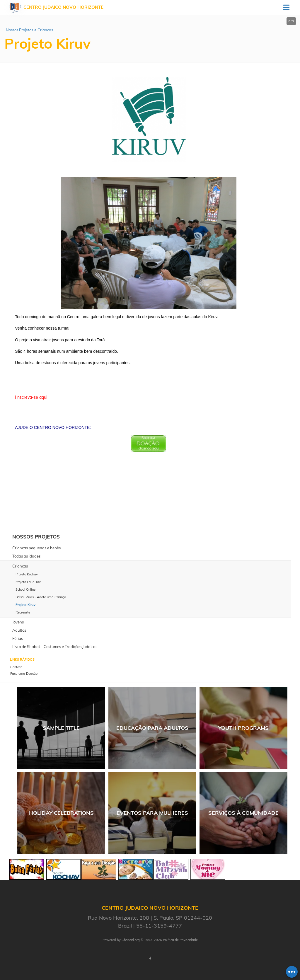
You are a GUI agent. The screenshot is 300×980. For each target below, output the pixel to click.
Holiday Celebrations (61, 813)
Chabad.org (131, 940)
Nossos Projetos (19, 30)
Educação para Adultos (152, 728)
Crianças (45, 30)
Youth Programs (243, 728)
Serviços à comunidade (243, 813)
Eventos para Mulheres (152, 813)
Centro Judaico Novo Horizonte (63, 7)
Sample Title (61, 728)
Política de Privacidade (180, 940)
